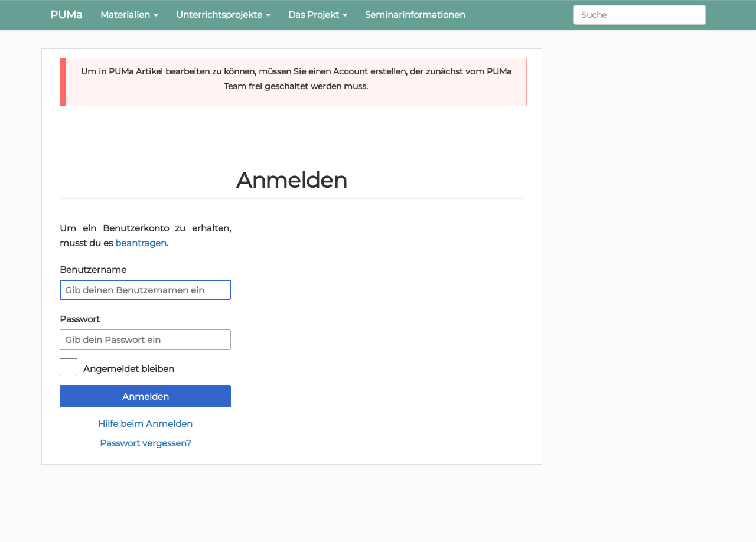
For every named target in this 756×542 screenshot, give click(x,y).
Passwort (80, 319)
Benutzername (93, 270)
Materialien (129, 14)
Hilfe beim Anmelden (145, 424)
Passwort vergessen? (146, 443)
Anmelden (146, 396)
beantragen (141, 243)
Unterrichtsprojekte (223, 14)
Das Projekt (318, 14)
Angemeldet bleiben (129, 369)
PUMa (66, 15)
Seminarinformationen (415, 14)
